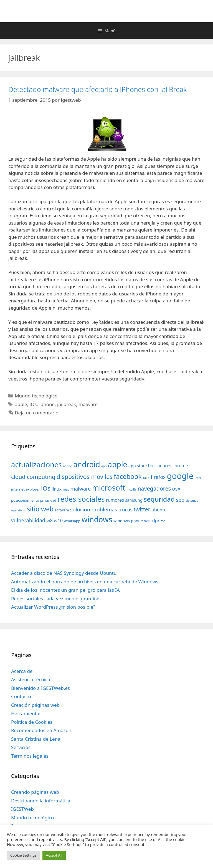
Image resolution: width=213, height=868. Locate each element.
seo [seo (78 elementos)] (180, 500)
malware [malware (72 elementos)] (81, 489)
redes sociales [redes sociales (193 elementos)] (81, 499)
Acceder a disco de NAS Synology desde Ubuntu (64, 573)
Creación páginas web (35, 705)
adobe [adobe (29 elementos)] (68, 466)
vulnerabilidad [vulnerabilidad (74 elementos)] (28, 520)
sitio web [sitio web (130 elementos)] (40, 509)
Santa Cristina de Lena (36, 739)
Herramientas (26, 713)
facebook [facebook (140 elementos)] (128, 476)
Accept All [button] (54, 855)
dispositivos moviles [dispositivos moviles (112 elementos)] (85, 477)
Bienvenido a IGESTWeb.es (40, 688)
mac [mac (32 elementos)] (66, 489)
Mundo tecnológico (36, 396)
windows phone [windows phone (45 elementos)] (128, 521)
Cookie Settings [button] (23, 855)
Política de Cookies (32, 722)
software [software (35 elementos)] (62, 510)
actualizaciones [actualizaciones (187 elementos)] (36, 465)
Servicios (21, 747)
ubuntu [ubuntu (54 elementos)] (159, 510)
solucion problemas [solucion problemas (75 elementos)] (94, 509)
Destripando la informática (41, 801)
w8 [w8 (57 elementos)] (50, 521)
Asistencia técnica (31, 679)
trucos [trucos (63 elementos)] (125, 510)
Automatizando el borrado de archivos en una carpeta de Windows (85, 582)
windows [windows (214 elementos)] (97, 519)
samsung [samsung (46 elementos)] (134, 500)
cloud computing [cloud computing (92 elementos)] (33, 477)
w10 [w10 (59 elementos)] (58, 520)
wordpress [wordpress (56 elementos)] (155, 521)
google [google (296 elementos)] (180, 476)
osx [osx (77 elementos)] (176, 488)
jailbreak (67, 404)
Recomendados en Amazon (41, 730)
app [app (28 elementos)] (104, 466)
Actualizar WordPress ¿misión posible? (53, 607)
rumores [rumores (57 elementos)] (115, 500)
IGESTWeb (22, 809)
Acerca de (22, 671)
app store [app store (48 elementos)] (138, 466)
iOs (33, 404)
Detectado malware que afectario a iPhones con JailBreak (98, 89)
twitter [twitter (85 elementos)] (142, 509)
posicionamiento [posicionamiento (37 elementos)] (25, 500)
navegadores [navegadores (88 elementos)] (154, 488)
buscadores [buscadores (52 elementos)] (160, 466)
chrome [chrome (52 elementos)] (180, 466)
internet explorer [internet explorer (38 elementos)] (26, 489)
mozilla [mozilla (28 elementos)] (131, 489)
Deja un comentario (37, 413)
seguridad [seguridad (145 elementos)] (159, 499)
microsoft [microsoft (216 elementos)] (109, 488)
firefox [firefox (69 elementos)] (158, 477)
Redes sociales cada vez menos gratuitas (56, 599)
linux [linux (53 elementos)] (57, 489)
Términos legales (30, 756)
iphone (47, 404)
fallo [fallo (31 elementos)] (146, 478)
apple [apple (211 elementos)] (118, 464)
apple (21, 404)
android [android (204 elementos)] (87, 464)
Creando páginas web (35, 792)
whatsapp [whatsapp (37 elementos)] (72, 521)
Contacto (21, 696)
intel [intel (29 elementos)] (198, 478)
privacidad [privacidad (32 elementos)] (48, 500)
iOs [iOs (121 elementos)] (46, 488)
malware (88, 404)
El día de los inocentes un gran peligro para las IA (65, 590)
